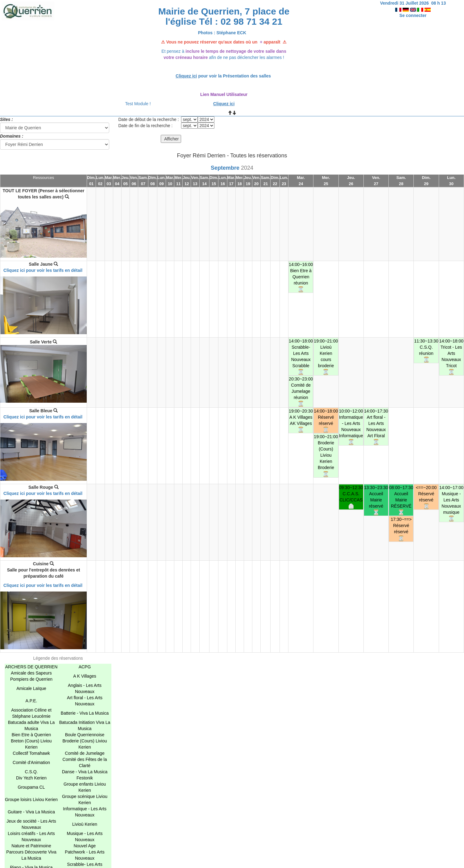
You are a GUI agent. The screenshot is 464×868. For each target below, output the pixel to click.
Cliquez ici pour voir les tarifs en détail (43, 270)
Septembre (225, 168)
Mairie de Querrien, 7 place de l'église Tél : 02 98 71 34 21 (224, 16)
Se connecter (413, 15)
